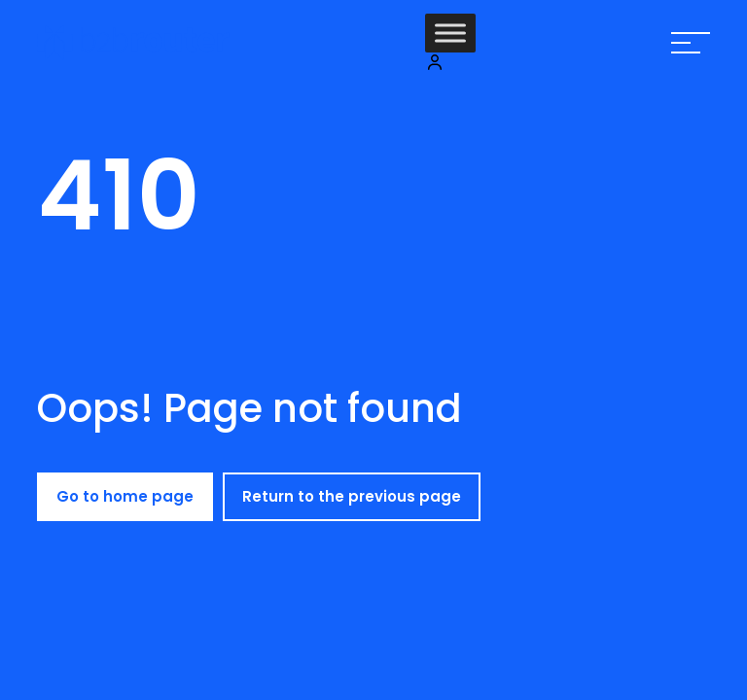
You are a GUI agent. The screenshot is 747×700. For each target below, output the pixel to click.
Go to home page (125, 496)
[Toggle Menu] (450, 33)
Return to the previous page (352, 496)
